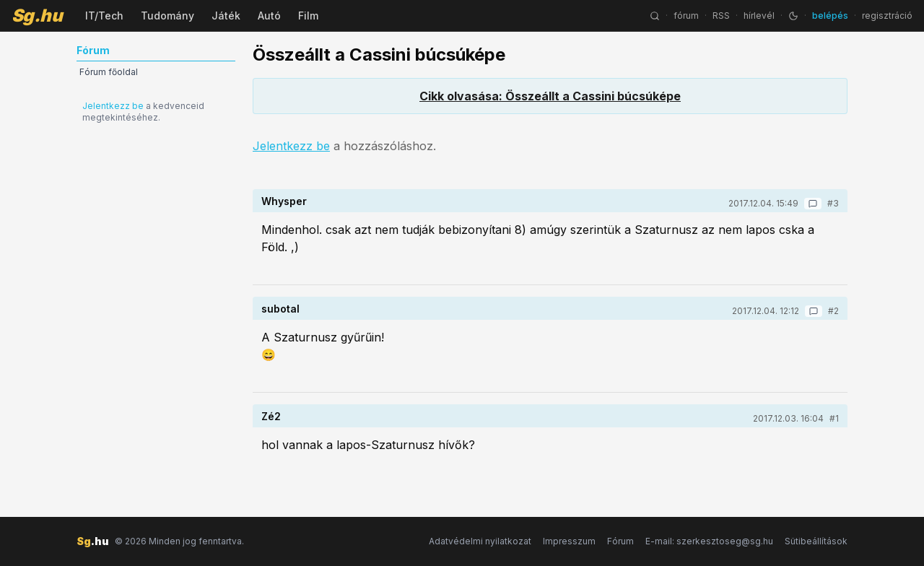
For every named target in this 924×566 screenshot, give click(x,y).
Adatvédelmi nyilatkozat (480, 541)
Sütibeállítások (816, 541)
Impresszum (569, 541)
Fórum (620, 541)
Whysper (284, 201)
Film (308, 16)
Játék (226, 16)
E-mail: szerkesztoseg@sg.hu (709, 541)
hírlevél (759, 16)
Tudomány (167, 16)
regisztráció (887, 16)
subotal (280, 309)
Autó (269, 16)
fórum (686, 16)
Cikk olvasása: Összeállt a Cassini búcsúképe (550, 96)
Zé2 (271, 416)
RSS (721, 16)
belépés (830, 16)
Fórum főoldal (109, 72)
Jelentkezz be (113, 106)
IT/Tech (104, 16)
